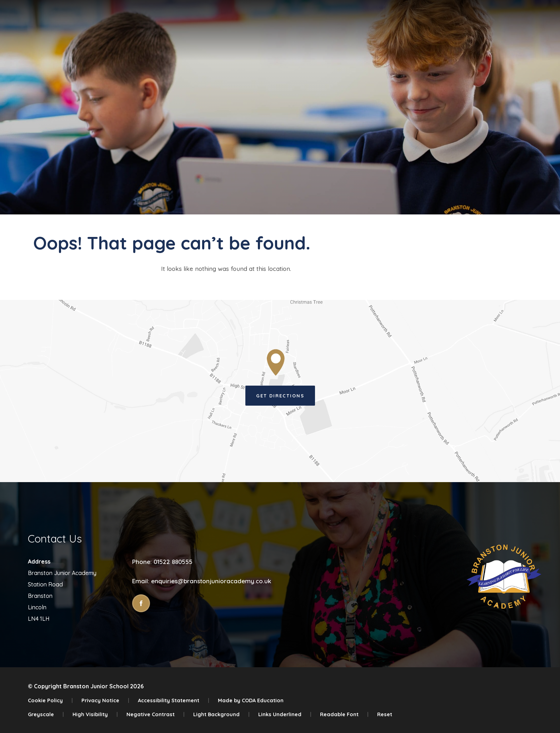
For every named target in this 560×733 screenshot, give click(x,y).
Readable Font (344, 714)
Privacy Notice (105, 700)
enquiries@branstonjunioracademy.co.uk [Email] (211, 581)
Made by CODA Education (251, 700)
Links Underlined (285, 714)
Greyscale (46, 714)
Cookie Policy (50, 700)
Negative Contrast (156, 714)
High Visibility (95, 714)
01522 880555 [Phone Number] (173, 562)
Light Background (221, 714)
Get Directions (280, 396)
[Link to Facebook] (141, 603)
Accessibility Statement (174, 700)
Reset (385, 714)
